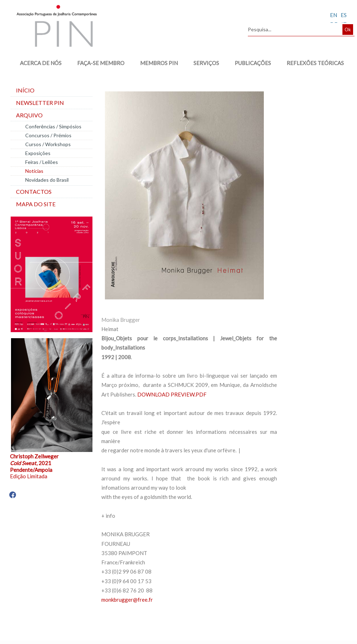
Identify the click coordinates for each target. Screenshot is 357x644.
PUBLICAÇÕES (253, 63)
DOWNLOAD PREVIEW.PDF (172, 394)
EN (334, 15)
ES (344, 15)
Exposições (38, 153)
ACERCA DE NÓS (41, 63)
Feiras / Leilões (42, 162)
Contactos (34, 191)
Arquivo (29, 115)
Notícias (34, 171)
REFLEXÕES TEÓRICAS (315, 63)
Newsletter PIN (40, 103)
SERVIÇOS (206, 63)
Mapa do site (36, 204)
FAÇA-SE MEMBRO (101, 63)
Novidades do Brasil (47, 180)
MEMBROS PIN (159, 63)
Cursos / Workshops (48, 144)
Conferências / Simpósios (53, 126)
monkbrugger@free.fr (127, 600)
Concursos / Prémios (48, 135)
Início (25, 90)
